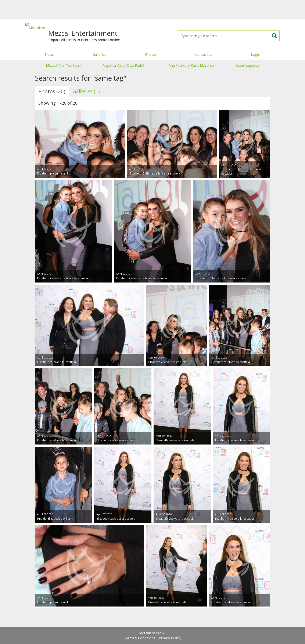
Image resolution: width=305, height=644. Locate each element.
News (49, 54)
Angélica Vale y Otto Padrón (125, 65)
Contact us (204, 54)
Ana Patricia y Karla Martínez (191, 65)
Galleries (99, 54)
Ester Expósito (248, 65)
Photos (151, 54)
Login (256, 54)
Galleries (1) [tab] (86, 91)
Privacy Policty (170, 638)
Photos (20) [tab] (52, 91)
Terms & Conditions (139, 638)
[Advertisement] (152, 10)
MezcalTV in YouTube (63, 65)
